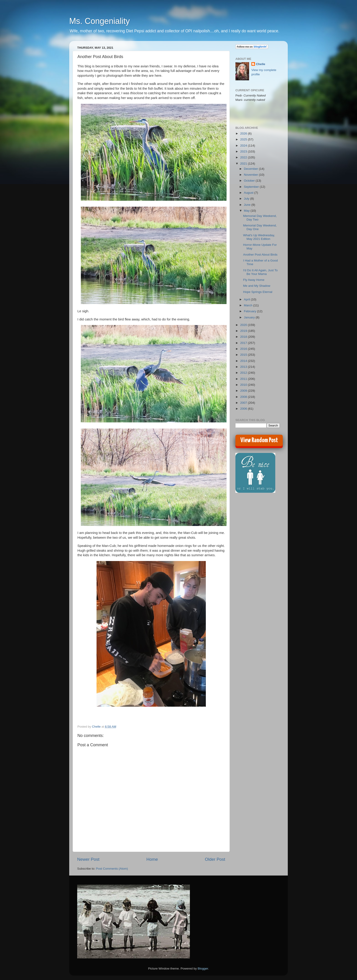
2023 (244, 151)
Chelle (261, 64)
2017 (244, 343)
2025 (244, 139)
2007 (244, 403)
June (248, 205)
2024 (244, 146)
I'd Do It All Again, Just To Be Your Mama (260, 272)
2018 (244, 337)
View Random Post (259, 440)
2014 (244, 361)
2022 (244, 157)
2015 (244, 355)
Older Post (215, 859)
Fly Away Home (254, 280)
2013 (244, 367)
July (247, 199)
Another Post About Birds (260, 255)
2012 (244, 373)
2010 (244, 385)
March (249, 305)
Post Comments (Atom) (112, 869)
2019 (244, 331)
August (249, 193)
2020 (244, 325)
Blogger (203, 969)
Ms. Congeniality (99, 21)
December (251, 169)
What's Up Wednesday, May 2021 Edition (259, 237)
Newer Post (88, 859)
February (250, 311)
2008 (244, 397)
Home (152, 859)
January (250, 317)
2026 (244, 133)
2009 (244, 391)
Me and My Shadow (257, 286)
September (252, 187)
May (247, 211)
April (247, 299)
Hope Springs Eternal (258, 292)
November (251, 175)
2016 (244, 349)
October (250, 181)
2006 (244, 409)
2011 (244, 379)
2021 (244, 164)
